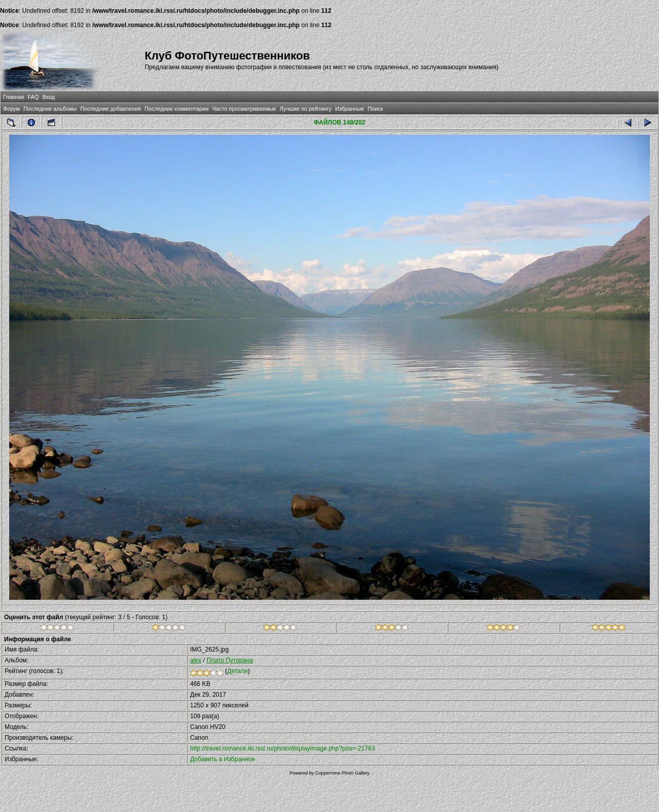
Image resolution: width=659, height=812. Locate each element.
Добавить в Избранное (223, 759)
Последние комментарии (177, 109)
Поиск (375, 109)
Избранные (349, 109)
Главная (14, 97)
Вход (49, 97)
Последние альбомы (50, 109)
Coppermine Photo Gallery (342, 773)
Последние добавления (111, 109)
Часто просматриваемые (244, 109)
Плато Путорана (230, 660)
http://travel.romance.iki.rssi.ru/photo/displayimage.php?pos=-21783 (283, 748)
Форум (12, 109)
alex (196, 660)
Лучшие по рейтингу (306, 109)
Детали (237, 671)
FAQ (33, 97)
